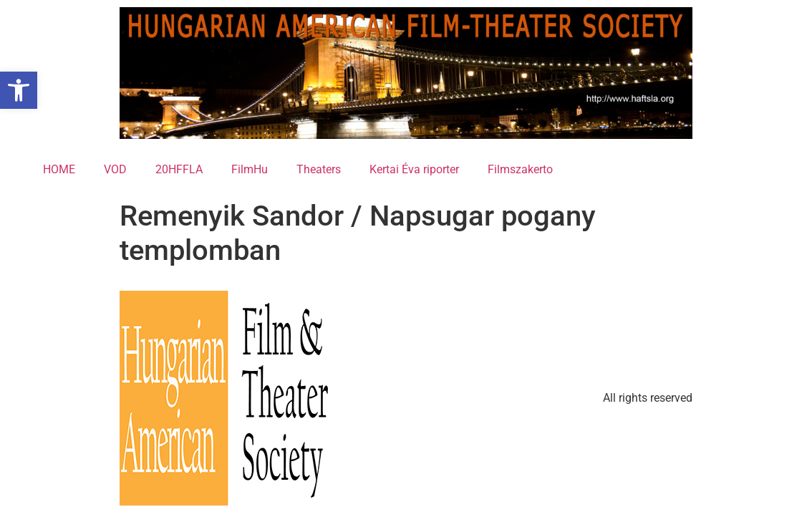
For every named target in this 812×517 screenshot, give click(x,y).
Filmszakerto (520, 169)
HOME (59, 169)
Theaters (319, 169)
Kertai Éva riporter (414, 169)
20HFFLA (179, 169)
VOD (115, 169)
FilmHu (250, 169)
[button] (19, 90)
